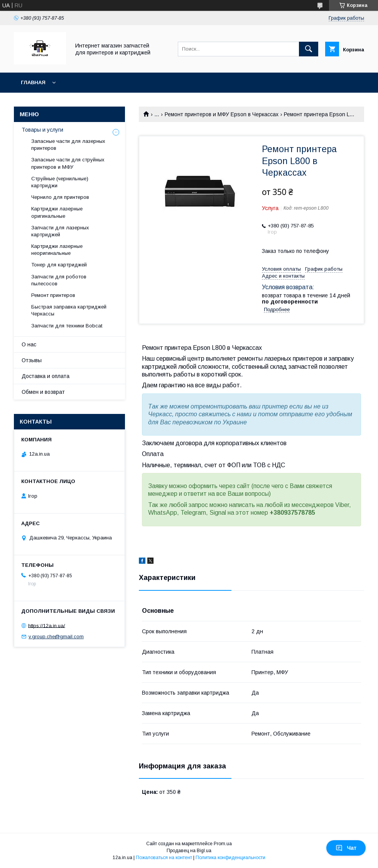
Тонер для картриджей (59, 265)
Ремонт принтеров (53, 295)
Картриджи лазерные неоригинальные (57, 250)
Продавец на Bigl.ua (189, 851)
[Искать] (309, 49)
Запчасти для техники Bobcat (67, 326)
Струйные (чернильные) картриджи (60, 182)
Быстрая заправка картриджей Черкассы (69, 310)
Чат (346, 848)
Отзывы (32, 360)
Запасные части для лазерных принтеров (68, 145)
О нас (29, 344)
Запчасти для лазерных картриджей (60, 231)
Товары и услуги (42, 130)
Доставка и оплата (46, 376)
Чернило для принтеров (60, 197)
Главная (33, 82)
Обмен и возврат (43, 392)
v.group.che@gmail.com (56, 637)
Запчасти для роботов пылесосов (59, 280)
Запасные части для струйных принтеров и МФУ (68, 163)
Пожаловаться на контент (164, 858)
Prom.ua (223, 844)
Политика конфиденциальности (230, 858)
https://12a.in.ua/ (47, 625)
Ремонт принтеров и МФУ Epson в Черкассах (222, 114)
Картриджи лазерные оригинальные (57, 212)
